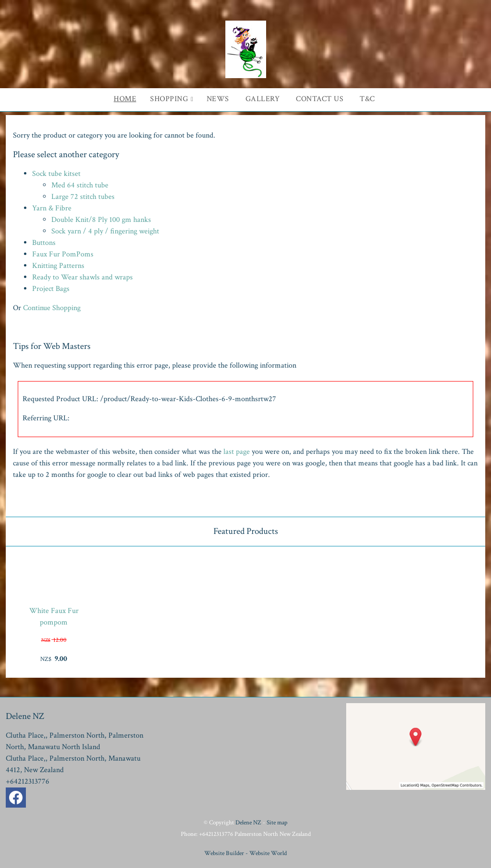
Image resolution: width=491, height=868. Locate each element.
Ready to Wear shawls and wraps (82, 277)
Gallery (263, 99)
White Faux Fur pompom (54, 617)
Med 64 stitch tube (80, 185)
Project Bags (51, 289)
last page (237, 452)
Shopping (169, 99)
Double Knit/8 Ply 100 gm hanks (101, 220)
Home (125, 99)
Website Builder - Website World (245, 853)
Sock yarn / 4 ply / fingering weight (105, 231)
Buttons (44, 243)
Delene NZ (248, 822)
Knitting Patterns (58, 266)
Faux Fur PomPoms (63, 254)
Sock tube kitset (56, 174)
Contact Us (320, 99)
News (218, 99)
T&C (367, 99)
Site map (277, 822)
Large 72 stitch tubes (83, 197)
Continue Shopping (52, 308)
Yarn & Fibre (52, 208)
